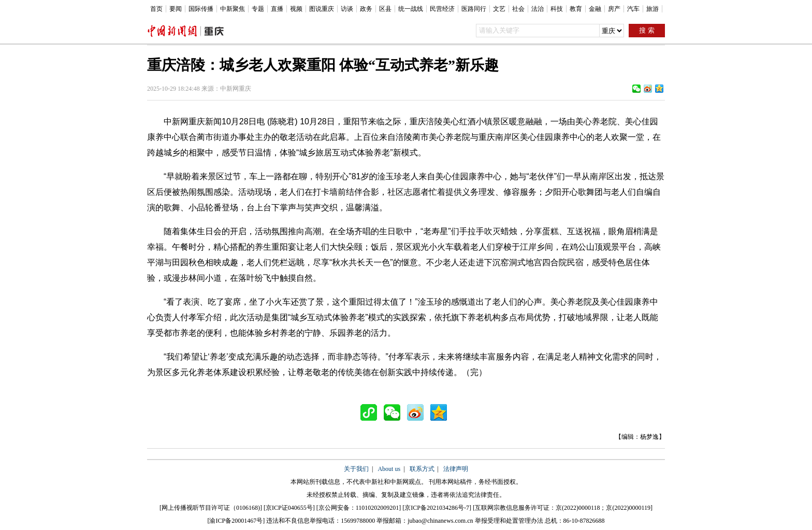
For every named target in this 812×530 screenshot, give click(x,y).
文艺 (499, 9)
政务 (366, 9)
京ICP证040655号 (289, 508)
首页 (156, 9)
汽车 (633, 9)
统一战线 (411, 9)
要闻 (176, 9)
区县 (385, 9)
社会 (518, 9)
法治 (538, 9)
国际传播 (201, 9)
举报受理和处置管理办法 (509, 521)
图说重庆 (322, 9)
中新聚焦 (233, 9)
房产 (614, 9)
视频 (296, 9)
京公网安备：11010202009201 (359, 508)
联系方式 (422, 469)
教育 (576, 9)
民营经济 (442, 9)
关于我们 (356, 469)
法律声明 (456, 469)
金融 (595, 9)
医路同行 (474, 9)
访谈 (347, 9)
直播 (277, 9)
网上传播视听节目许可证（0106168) (211, 508)
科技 (557, 9)
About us (389, 469)
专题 (258, 9)
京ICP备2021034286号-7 (437, 508)
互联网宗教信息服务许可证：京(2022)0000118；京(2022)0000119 (563, 508)
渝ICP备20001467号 (236, 521)
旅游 (653, 9)
